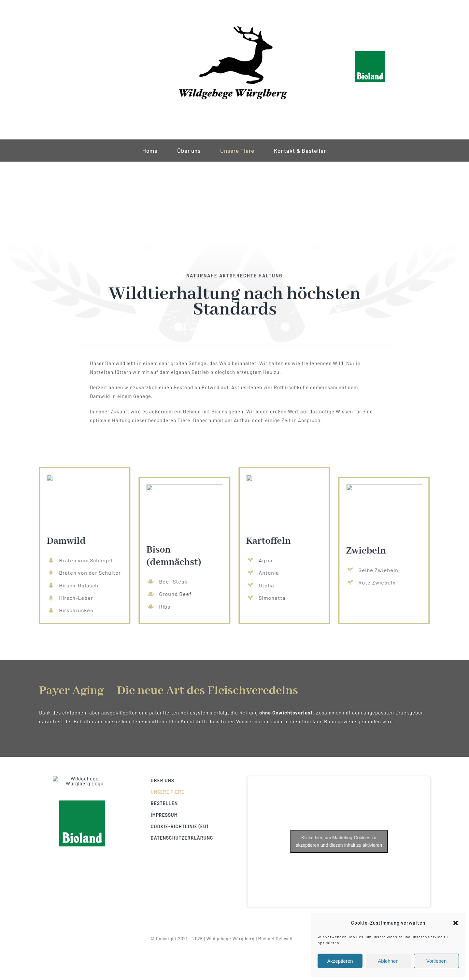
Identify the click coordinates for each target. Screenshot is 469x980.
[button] (456, 923)
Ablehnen (388, 961)
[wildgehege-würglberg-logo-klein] (234, 9)
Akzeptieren (340, 961)
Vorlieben (437, 961)
